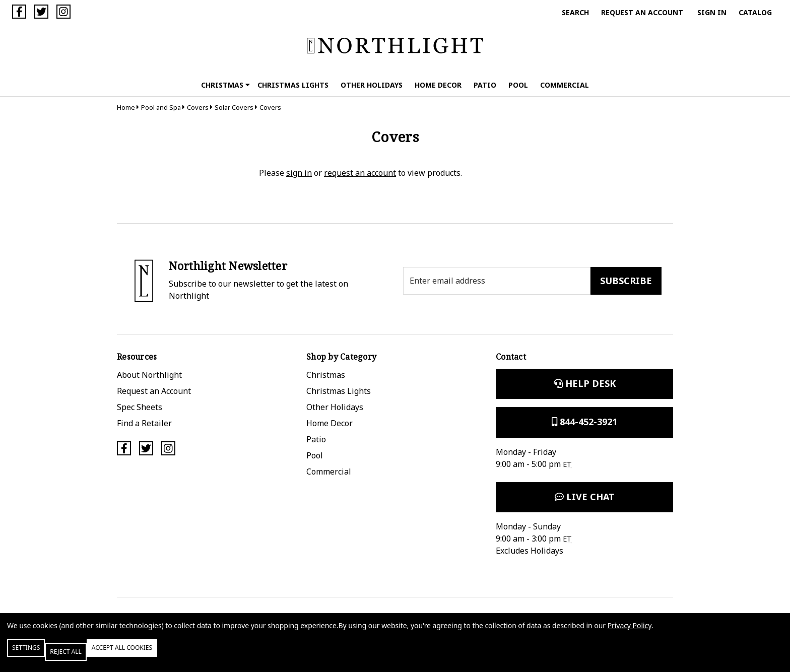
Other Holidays (372, 85)
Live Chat (585, 497)
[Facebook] (19, 12)
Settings (37, 656)
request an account (360, 173)
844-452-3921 (584, 422)
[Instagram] (63, 12)
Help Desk (585, 383)
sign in (299, 173)
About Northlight (149, 375)
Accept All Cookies (173, 656)
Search (575, 12)
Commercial (565, 85)
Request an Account (642, 12)
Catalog (755, 12)
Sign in (712, 12)
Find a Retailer (144, 423)
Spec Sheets (140, 407)
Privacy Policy (630, 633)
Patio (485, 85)
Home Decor (438, 85)
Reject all (95, 656)
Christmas (225, 85)
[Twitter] (41, 12)
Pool (518, 85)
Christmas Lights (293, 85)
